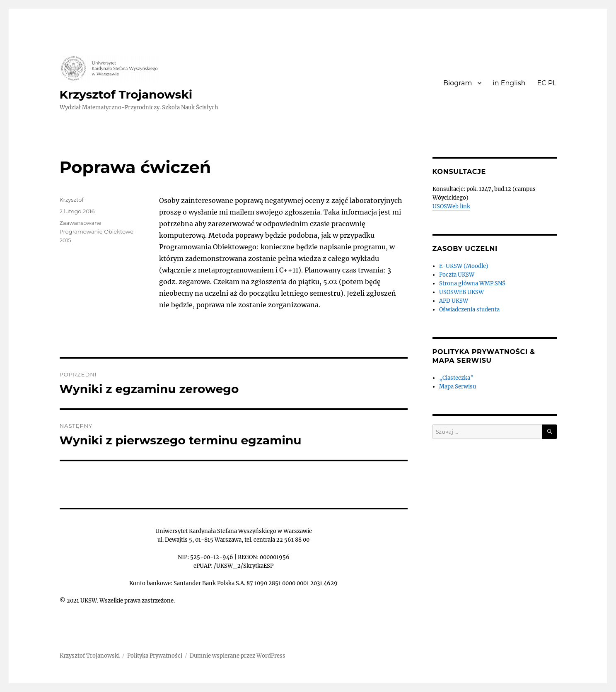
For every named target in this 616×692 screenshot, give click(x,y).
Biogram (458, 83)
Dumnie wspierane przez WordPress (238, 656)
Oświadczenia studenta (469, 310)
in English (509, 83)
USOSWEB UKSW (461, 292)
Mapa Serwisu (458, 387)
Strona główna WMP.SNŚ (472, 283)
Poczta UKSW (457, 275)
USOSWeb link (451, 206)
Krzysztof (72, 200)
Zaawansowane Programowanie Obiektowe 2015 (97, 231)
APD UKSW (454, 301)
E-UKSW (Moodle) (464, 266)
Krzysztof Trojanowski (126, 94)
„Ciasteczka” (456, 378)
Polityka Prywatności (155, 656)
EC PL (547, 83)
